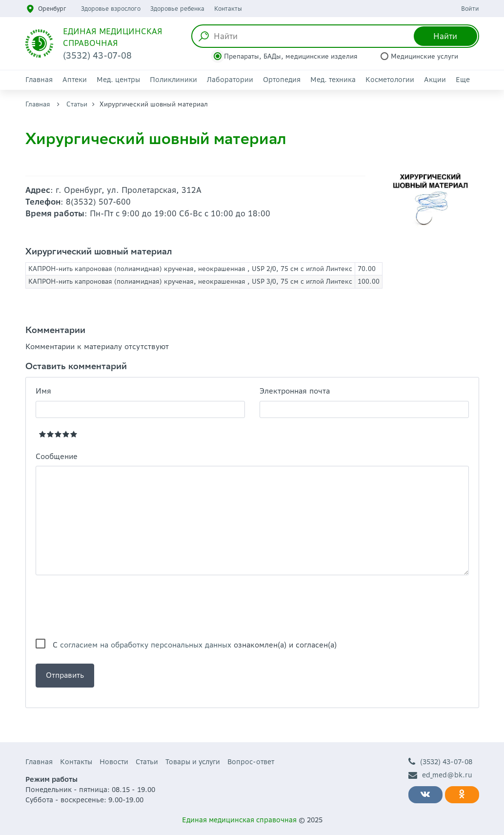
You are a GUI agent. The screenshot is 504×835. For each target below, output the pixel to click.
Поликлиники (173, 80)
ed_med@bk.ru (440, 775)
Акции (435, 80)
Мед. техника (333, 80)
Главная (39, 80)
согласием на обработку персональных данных (146, 645)
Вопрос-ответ (251, 762)
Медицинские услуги (424, 56)
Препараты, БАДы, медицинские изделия (291, 56)
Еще (463, 80)
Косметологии (390, 80)
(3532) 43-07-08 (440, 762)
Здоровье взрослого (111, 9)
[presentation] (110, 607)
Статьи (77, 104)
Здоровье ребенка (177, 9)
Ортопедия (282, 80)
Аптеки (75, 80)
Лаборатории (230, 80)
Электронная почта (295, 391)
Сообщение (57, 456)
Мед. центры (118, 80)
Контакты (228, 9)
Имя (43, 391)
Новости (114, 762)
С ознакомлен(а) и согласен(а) (195, 645)
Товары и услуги (193, 762)
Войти (470, 9)
